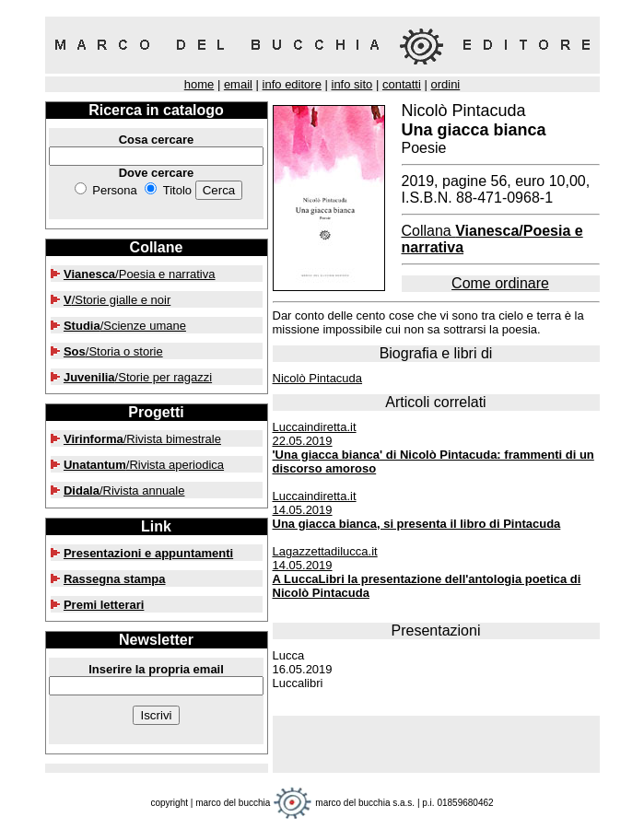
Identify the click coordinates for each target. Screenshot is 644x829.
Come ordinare (500, 283)
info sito (352, 84)
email (238, 84)
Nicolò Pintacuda (318, 378)
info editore (292, 84)
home (199, 84)
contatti (402, 84)
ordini (445, 84)
